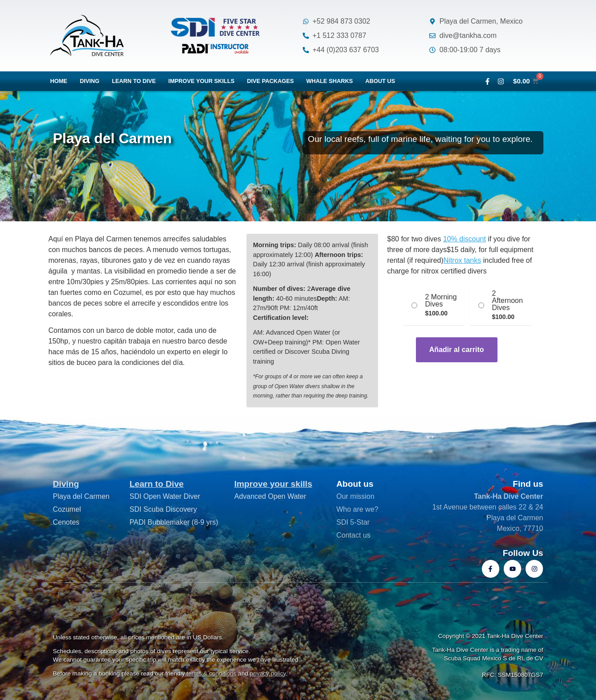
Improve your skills (201, 81)
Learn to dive (134, 81)
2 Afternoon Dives (507, 301)
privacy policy (268, 673)
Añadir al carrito (457, 350)
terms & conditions (212, 673)
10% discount (464, 239)
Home (59, 81)
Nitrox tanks (462, 260)
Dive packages (270, 81)
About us (380, 81)
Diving (90, 81)
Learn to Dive (156, 484)
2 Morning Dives (441, 301)
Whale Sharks (330, 81)
